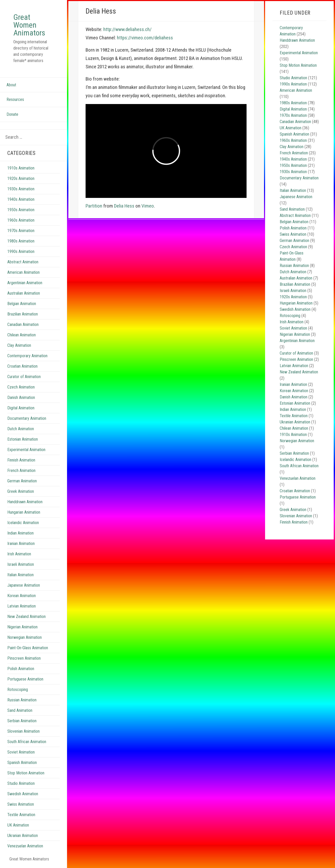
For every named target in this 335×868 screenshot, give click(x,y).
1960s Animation (21, 220)
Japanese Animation (24, 585)
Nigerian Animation (22, 627)
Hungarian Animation (24, 512)
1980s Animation (21, 241)
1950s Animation (21, 210)
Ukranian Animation (23, 836)
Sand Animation (20, 710)
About (11, 85)
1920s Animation (21, 178)
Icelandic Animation (23, 523)
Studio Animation (21, 783)
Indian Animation (20, 533)
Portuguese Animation (25, 679)
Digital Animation (21, 408)
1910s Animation (21, 168)
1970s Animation (21, 231)
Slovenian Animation (23, 731)
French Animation (21, 471)
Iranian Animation (21, 544)
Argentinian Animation (25, 283)
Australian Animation (24, 293)
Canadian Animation (23, 324)
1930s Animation (21, 189)
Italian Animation (20, 575)
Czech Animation (21, 387)
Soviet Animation (21, 752)
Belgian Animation (22, 304)
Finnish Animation (21, 460)
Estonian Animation (23, 439)
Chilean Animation (22, 335)
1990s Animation (21, 251)
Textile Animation (21, 815)
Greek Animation (21, 491)
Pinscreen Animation (24, 658)
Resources (15, 99)
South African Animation (27, 742)
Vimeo (148, 206)
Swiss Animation (21, 804)
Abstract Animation (23, 262)
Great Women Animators (29, 25)
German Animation (22, 481)
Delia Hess (124, 206)
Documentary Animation (27, 418)
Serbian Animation (22, 721)
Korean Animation (22, 596)
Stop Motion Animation (26, 773)
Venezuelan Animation (25, 846)
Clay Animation (19, 345)
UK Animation (18, 825)
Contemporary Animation (27, 356)
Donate (12, 114)
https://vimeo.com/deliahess (145, 38)
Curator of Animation (24, 377)
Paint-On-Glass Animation (28, 648)
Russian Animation (22, 700)
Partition (94, 206)
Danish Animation (21, 397)
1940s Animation (21, 199)
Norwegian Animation (25, 637)
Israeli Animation (21, 564)
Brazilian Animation (23, 314)
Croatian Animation (22, 366)
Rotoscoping (18, 690)
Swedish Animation (23, 794)
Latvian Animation (22, 606)
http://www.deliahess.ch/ (127, 29)
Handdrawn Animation (25, 502)
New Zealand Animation (26, 617)
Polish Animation (21, 669)
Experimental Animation (26, 450)
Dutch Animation (21, 429)
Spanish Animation (22, 763)
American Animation (23, 272)
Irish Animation (19, 554)
